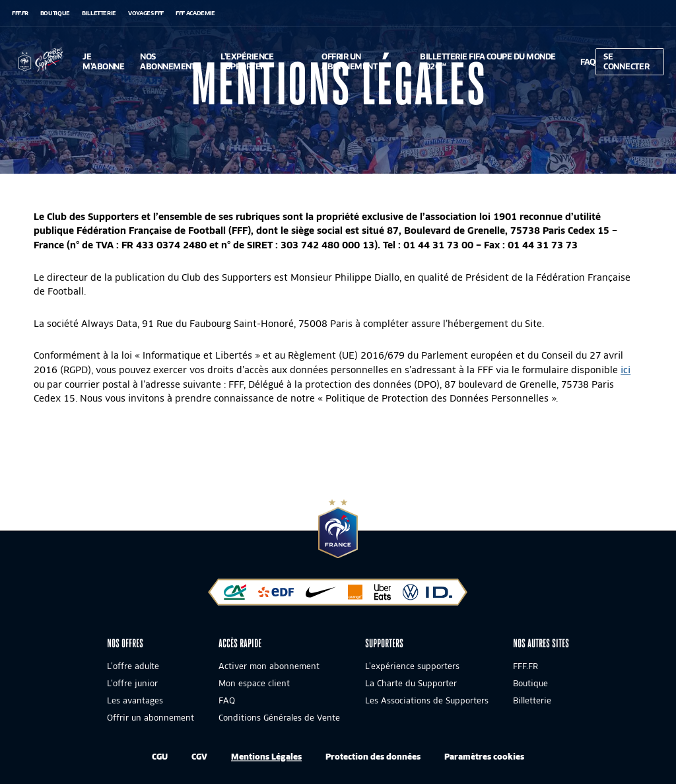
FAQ (227, 701)
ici (625, 370)
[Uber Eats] (383, 595)
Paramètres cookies (484, 757)
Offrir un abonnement (151, 718)
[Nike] (321, 595)
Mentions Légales (266, 757)
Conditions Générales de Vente (279, 718)
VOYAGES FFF (146, 13)
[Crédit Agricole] (235, 595)
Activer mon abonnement (269, 667)
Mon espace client (254, 684)
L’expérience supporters (412, 667)
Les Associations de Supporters (427, 701)
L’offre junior (132, 684)
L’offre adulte (133, 667)
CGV (199, 757)
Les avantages (135, 701)
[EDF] (276, 595)
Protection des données (373, 757)
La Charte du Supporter (411, 684)
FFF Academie (195, 13)
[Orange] (355, 595)
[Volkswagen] (427, 595)
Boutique (55, 13)
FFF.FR (20, 13)
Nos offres (125, 643)
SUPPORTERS (384, 643)
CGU (160, 757)
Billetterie (99, 13)
